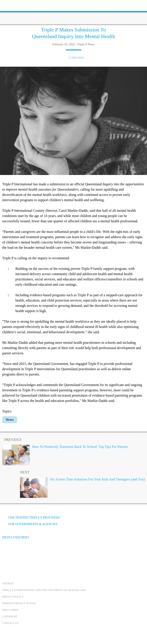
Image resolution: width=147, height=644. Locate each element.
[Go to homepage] (74, 12)
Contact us (10, 623)
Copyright (10, 616)
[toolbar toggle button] (11, 5)
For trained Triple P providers (31, 518)
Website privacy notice (19, 603)
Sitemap (8, 583)
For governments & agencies (30, 524)
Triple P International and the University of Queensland (44, 590)
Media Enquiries (16, 537)
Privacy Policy (13, 597)
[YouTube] (19, 554)
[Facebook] (7, 554)
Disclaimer (10, 610)
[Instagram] (31, 554)
